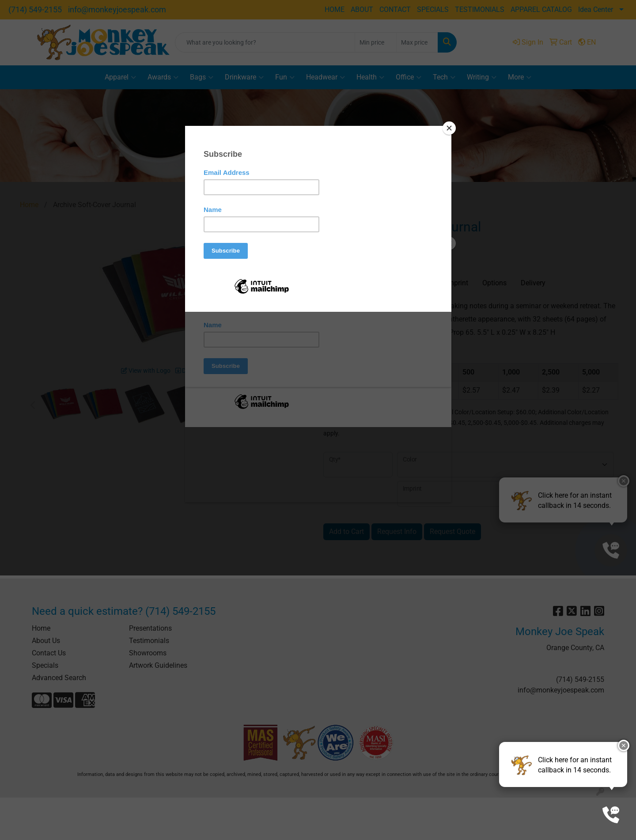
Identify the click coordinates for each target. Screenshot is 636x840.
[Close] (449, 128)
